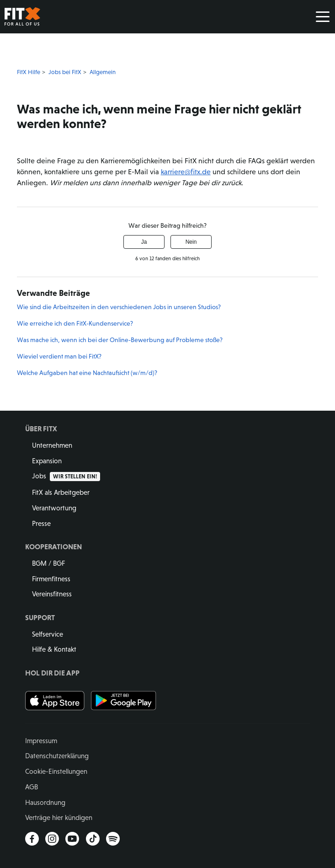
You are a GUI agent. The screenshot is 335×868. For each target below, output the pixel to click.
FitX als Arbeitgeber (61, 492)
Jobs (66, 476)
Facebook (32, 839)
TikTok (93, 839)
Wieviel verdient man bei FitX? (59, 356)
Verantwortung (54, 508)
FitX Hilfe (29, 72)
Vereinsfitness (52, 594)
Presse (41, 523)
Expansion (47, 461)
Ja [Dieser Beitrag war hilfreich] (144, 242)
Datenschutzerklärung (57, 756)
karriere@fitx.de (186, 172)
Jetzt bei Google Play (124, 701)
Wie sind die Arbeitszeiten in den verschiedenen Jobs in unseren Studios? (119, 307)
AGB (32, 787)
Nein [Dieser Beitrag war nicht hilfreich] (191, 242)
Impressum (41, 741)
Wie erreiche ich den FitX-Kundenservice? (75, 323)
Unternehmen (52, 445)
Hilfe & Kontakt (54, 649)
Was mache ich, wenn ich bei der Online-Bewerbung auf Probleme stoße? (120, 340)
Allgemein (103, 72)
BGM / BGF (48, 563)
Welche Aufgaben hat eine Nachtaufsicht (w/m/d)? (87, 373)
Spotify (113, 839)
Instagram (52, 839)
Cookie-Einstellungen (56, 771)
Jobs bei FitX (65, 72)
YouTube (72, 839)
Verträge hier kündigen (59, 817)
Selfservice (48, 634)
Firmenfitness (51, 579)
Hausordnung (45, 802)
